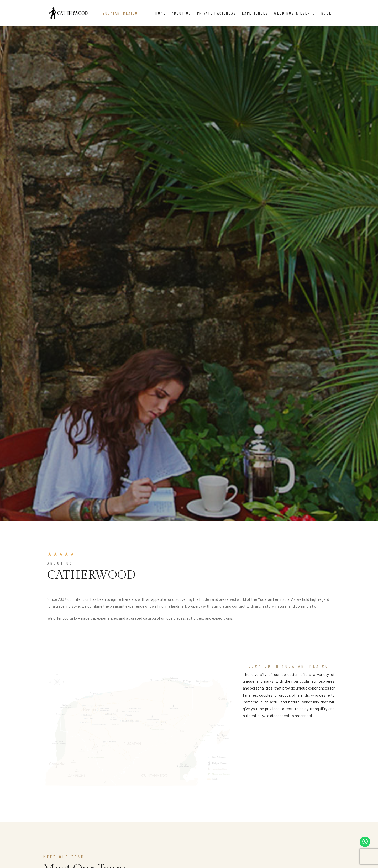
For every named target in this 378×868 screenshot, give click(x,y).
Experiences (255, 13)
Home (161, 13)
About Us (182, 13)
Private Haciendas (217, 13)
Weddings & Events (295, 13)
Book (327, 13)
